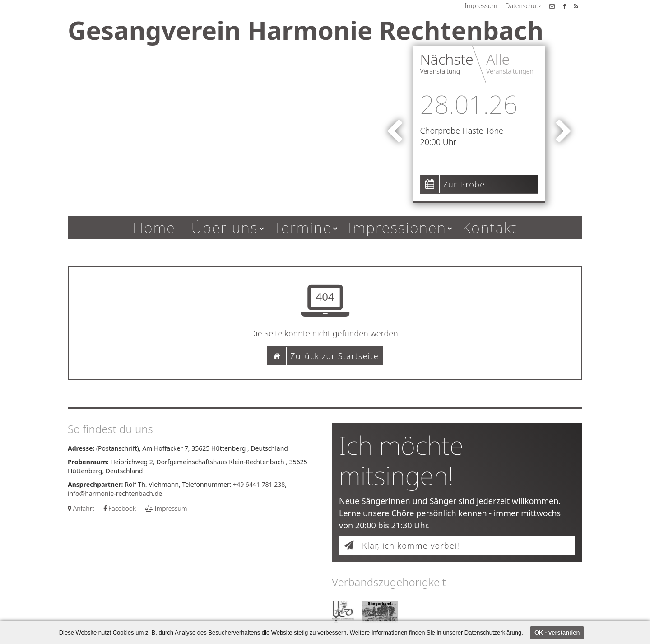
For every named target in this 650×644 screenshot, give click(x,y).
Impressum (481, 6)
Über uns (225, 227)
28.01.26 (469, 104)
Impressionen (397, 227)
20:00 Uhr (439, 142)
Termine (303, 227)
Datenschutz (523, 6)
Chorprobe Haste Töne (462, 131)
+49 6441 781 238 (259, 484)
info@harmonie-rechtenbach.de (115, 493)
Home (154, 227)
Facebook (120, 508)
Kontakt (490, 227)
